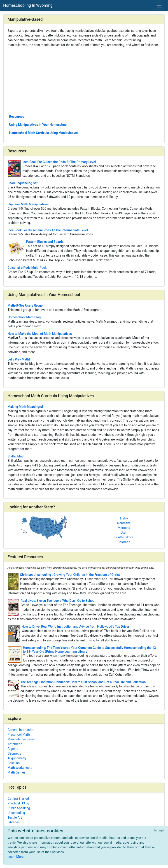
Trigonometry (17, 758)
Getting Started (18, 799)
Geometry (15, 753)
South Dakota (124, 537)
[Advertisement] (84, 80)
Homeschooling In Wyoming (28, 5)
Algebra (13, 749)
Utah (124, 533)
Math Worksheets (20, 768)
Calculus (14, 763)
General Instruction (21, 730)
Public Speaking (19, 808)
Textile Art (15, 817)
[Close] (159, 831)
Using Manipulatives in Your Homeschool (38, 125)
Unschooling (16, 813)
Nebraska (124, 523)
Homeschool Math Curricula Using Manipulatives (44, 133)
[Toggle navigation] (159, 6)
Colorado (124, 542)
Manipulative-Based (21, 739)
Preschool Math (19, 735)
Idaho (124, 518)
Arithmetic (15, 744)
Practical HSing (18, 803)
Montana (124, 528)
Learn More (16, 857)
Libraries (14, 822)
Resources (17, 117)
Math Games (17, 772)
